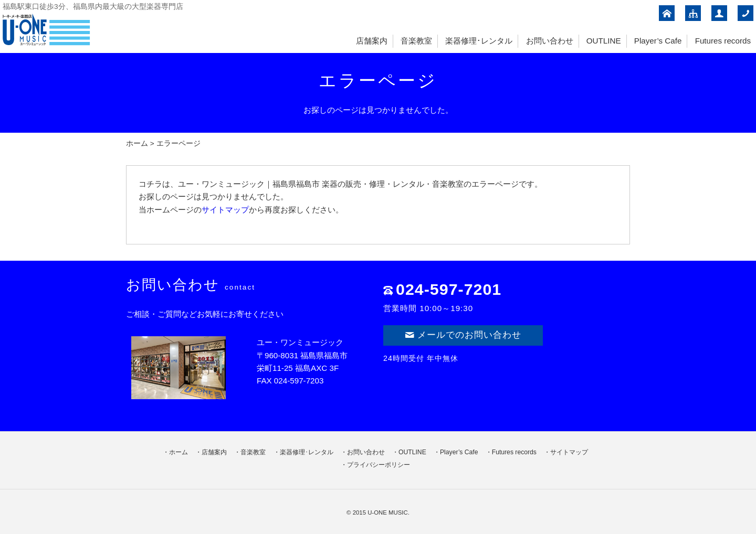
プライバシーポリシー (379, 465)
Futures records (723, 41)
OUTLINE (604, 41)
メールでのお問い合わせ (463, 335)
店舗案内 (372, 41)
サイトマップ (225, 210)
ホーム (137, 143)
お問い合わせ (550, 41)
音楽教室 (416, 41)
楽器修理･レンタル (479, 41)
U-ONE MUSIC (388, 512)
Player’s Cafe (658, 41)
